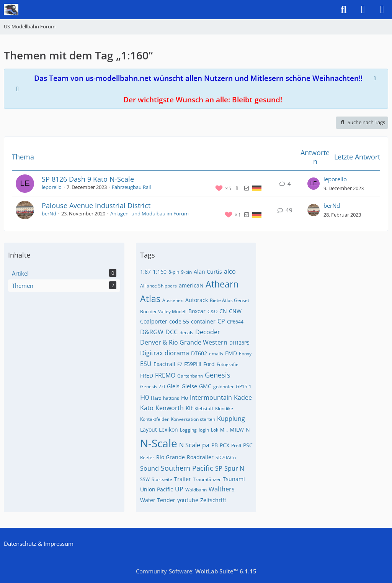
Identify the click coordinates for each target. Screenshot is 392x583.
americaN (191, 285)
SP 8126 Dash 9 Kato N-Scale (88, 179)
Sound (149, 468)
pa (206, 445)
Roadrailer (200, 457)
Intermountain (211, 397)
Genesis (218, 375)
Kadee (243, 397)
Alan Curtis (208, 272)
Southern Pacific (187, 468)
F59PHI (193, 364)
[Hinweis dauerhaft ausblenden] (376, 77)
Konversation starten (193, 419)
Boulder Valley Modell (163, 311)
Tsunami (234, 479)
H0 (145, 397)
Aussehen (173, 300)
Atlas (150, 299)
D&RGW (152, 332)
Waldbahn (196, 490)
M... (224, 430)
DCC (171, 332)
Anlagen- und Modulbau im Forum (149, 213)
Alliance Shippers (158, 286)
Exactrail (164, 364)
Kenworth (170, 408)
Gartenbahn (190, 376)
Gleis (173, 386)
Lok (215, 430)
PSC (248, 445)
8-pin (174, 272)
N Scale (190, 445)
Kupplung (231, 419)
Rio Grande (171, 457)
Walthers (222, 489)
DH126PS (239, 343)
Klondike (224, 408)
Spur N (234, 468)
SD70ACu (226, 457)
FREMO (165, 375)
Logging (188, 430)
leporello (52, 187)
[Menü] (382, 10)
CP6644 (235, 322)
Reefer (147, 457)
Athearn (222, 284)
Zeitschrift (213, 500)
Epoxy (245, 354)
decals (186, 333)
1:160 (160, 272)
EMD (231, 353)
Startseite (162, 479)
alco (230, 271)
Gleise (189, 386)
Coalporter (154, 321)
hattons (171, 398)
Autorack (197, 300)
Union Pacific (157, 489)
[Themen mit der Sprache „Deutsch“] (257, 188)
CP (221, 321)
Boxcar (197, 311)
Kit (189, 408)
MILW (237, 429)
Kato (147, 408)
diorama (177, 353)
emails (216, 354)
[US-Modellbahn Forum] (11, 10)
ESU (146, 364)
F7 (180, 364)
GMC (205, 386)
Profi (236, 446)
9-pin (186, 272)
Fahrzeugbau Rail (131, 187)
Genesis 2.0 (153, 387)
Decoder (208, 332)
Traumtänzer (207, 479)
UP (179, 489)
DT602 (199, 353)
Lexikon (168, 429)
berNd (49, 213)
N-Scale (159, 443)
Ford (209, 364)
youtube (188, 500)
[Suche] (344, 10)
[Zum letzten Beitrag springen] (314, 184)
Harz (156, 398)
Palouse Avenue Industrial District (96, 205)
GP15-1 (244, 387)
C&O (212, 311)
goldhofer (224, 387)
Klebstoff (204, 408)
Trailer (183, 479)
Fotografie (228, 364)
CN (223, 311)
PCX (225, 445)
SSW (145, 479)
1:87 (145, 272)
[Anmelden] (363, 10)
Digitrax (151, 353)
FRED (147, 375)
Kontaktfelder (154, 419)
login (204, 430)
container (203, 321)
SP (219, 468)
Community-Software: (196, 571)
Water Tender (158, 500)
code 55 (179, 321)
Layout (149, 429)
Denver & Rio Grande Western (184, 342)
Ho (185, 398)
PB (215, 445)
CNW (235, 311)
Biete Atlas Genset (229, 300)
